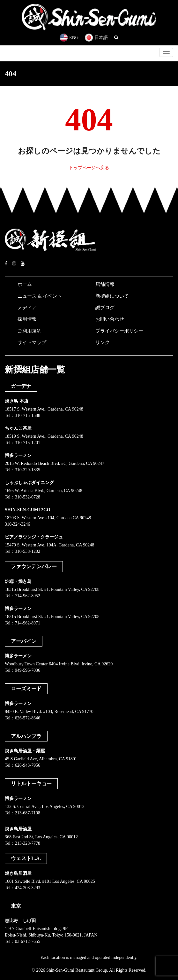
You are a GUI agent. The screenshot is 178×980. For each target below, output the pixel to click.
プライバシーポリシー (119, 331)
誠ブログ (105, 308)
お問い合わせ (110, 319)
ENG (69, 38)
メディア (27, 308)
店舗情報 (105, 284)
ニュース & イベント (40, 296)
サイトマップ (32, 342)
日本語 (96, 38)
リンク (103, 342)
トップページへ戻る (89, 168)
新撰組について (112, 296)
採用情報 (27, 319)
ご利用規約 (30, 331)
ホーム (25, 284)
